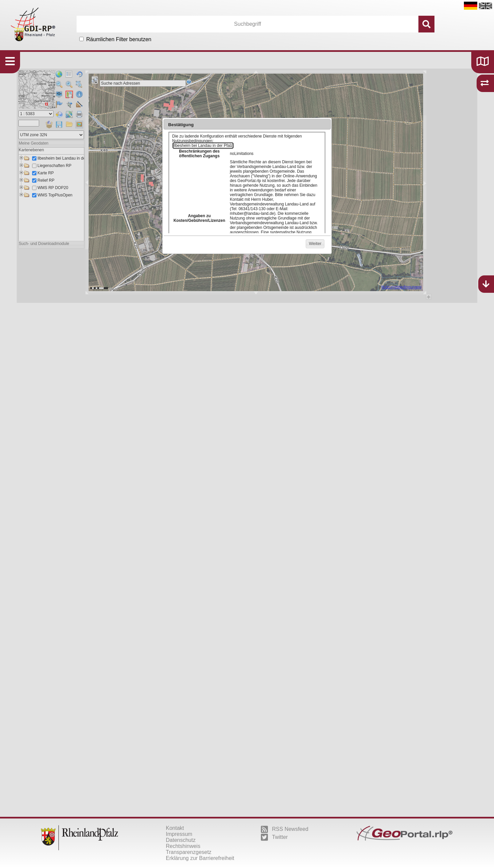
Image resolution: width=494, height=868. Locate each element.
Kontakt (175, 828)
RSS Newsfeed (285, 829)
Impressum (179, 834)
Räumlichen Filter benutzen (119, 39)
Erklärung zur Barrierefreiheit (200, 858)
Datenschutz (181, 840)
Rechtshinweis (183, 846)
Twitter (274, 837)
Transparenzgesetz (189, 852)
